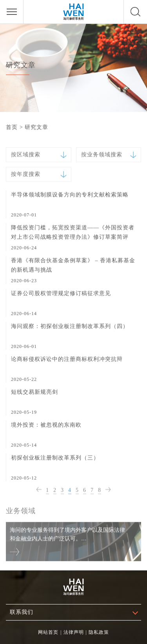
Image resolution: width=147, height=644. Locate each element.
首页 (12, 127)
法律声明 (74, 632)
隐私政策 (99, 632)
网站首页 (48, 632)
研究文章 (36, 127)
